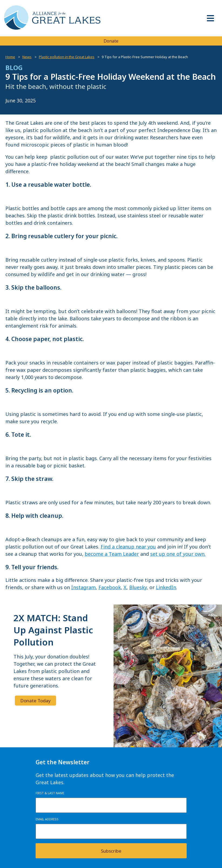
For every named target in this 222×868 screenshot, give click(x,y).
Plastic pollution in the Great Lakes (67, 57)
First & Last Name (50, 793)
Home (10, 57)
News (27, 57)
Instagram (83, 587)
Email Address (47, 819)
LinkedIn (166, 587)
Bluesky (138, 587)
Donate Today (35, 701)
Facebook (110, 587)
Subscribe (111, 851)
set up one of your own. (178, 554)
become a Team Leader (112, 554)
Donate (111, 41)
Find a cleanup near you (128, 547)
